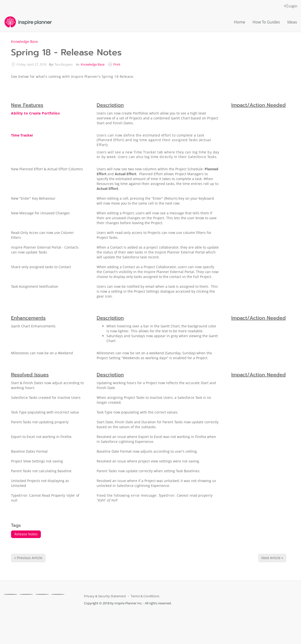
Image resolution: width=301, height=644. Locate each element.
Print (117, 64)
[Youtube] (58, 594)
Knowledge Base (24, 41)
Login (291, 6)
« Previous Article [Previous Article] (28, 558)
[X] (26, 594)
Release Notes (26, 534)
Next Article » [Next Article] (272, 558)
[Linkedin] (42, 594)
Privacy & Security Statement (105, 596)
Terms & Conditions (145, 596)
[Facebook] (11, 594)
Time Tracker (22, 135)
